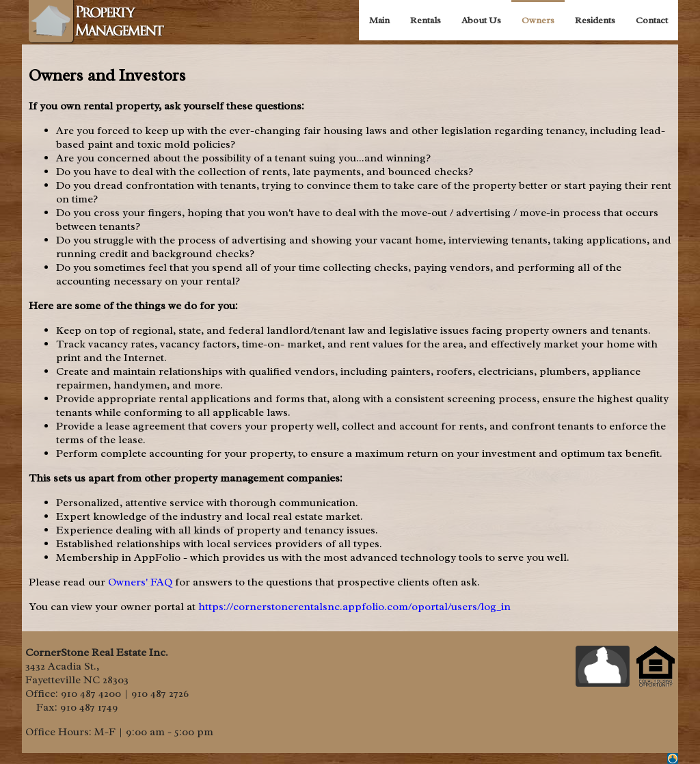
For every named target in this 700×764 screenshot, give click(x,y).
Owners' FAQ (140, 582)
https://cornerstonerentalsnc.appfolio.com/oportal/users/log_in (354, 607)
